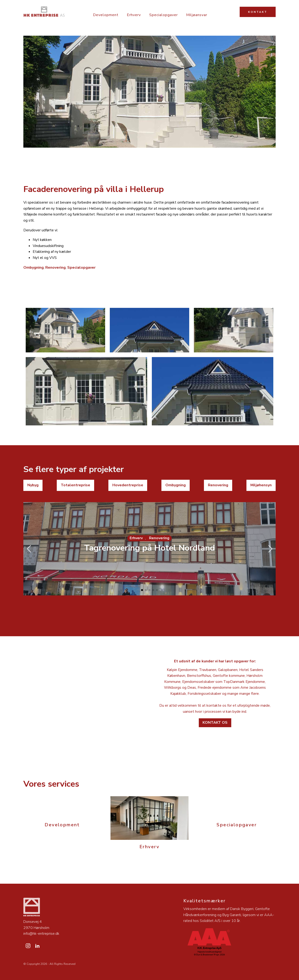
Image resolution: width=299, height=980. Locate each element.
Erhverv (134, 15)
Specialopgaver (164, 15)
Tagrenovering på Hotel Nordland (149, 548)
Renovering (55, 268)
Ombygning (34, 268)
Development (106, 15)
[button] (142, 590)
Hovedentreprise (128, 485)
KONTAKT (258, 12)
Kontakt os (215, 723)
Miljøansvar (197, 15)
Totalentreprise (75, 485)
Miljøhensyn (261, 485)
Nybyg (33, 485)
